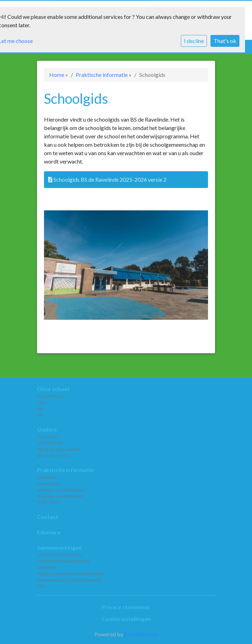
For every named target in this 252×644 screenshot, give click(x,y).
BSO (41, 586)
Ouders (47, 429)
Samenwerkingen (59, 547)
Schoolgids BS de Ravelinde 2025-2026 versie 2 (107, 179)
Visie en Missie (51, 396)
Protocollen (48, 502)
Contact (48, 517)
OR (40, 415)
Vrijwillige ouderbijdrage (60, 496)
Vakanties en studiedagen (61, 490)
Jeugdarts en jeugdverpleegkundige (70, 574)
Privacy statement (126, 607)
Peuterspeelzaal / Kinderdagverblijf (70, 580)
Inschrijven (47, 437)
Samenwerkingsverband (60, 555)
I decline (194, 41)
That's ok (225, 41)
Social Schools (50, 443)
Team (42, 402)
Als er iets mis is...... (55, 455)
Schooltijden (49, 483)
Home (57, 75)
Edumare (49, 532)
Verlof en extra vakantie (59, 449)
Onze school (53, 389)
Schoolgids (47, 477)
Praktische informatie (102, 75)
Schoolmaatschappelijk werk (63, 561)
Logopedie (47, 567)
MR (40, 409)
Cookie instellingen (126, 619)
